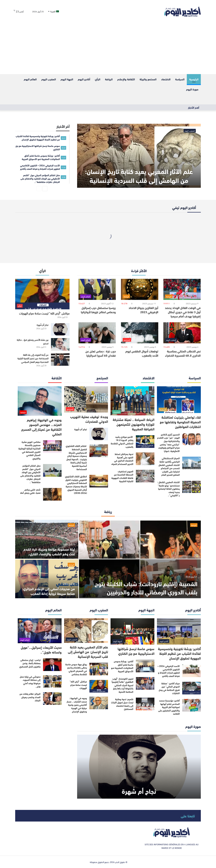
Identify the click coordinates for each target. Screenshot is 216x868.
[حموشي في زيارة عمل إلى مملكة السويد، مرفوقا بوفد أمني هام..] (52, 681)
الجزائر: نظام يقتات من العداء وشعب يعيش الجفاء (30, 697)
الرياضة (109, 79)
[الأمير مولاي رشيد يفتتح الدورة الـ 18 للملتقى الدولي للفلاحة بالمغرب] (145, 442)
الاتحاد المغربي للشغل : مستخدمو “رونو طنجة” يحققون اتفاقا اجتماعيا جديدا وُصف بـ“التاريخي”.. (168, 489)
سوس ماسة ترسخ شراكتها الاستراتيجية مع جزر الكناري (136, 651)
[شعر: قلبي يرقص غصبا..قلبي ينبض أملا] (52, 494)
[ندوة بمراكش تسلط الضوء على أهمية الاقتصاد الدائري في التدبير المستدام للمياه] (145, 459)
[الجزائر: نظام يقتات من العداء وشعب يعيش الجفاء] (52, 699)
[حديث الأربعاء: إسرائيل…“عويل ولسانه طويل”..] (40, 631)
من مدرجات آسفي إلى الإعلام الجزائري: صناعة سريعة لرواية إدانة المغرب (49, 591)
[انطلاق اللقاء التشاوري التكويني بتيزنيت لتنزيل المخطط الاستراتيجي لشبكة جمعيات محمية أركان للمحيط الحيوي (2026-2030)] (99, 481)
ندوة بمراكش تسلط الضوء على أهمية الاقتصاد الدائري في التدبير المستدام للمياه (122, 459)
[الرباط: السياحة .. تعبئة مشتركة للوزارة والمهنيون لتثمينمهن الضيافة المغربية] (132, 401)
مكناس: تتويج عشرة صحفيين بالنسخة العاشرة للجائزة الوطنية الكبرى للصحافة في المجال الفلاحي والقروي (29, 450)
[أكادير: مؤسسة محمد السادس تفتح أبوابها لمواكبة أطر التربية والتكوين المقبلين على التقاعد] (192, 705)
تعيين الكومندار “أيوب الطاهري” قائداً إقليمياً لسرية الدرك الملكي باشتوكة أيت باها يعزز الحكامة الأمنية (123, 685)
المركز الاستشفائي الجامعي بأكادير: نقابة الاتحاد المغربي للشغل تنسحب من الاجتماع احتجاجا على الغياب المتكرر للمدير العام (169, 466)
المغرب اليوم (49, 79)
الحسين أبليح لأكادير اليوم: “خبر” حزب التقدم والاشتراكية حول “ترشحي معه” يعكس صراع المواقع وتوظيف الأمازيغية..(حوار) (168, 443)
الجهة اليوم (67, 79)
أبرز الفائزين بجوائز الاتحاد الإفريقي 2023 (143, 310)
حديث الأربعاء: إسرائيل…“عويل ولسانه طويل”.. (41, 650)
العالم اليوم (30, 79)
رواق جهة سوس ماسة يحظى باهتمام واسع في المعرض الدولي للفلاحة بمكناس (76, 669)
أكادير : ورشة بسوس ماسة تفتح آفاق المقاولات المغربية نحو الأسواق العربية (122, 666)
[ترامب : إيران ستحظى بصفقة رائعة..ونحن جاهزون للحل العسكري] (52, 665)
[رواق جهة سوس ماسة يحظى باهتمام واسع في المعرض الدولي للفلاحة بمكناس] (99, 669)
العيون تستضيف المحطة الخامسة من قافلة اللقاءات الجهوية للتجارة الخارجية (122, 476)
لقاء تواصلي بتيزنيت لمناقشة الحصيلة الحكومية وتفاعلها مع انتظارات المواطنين (180, 422)
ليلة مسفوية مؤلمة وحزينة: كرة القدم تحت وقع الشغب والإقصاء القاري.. (49, 551)
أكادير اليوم (84, 79)
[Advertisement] (108, 49)
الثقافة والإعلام (126, 79)
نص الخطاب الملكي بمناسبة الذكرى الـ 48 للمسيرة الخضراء (183, 353)
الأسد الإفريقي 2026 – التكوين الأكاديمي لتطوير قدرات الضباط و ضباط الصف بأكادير (169, 671)
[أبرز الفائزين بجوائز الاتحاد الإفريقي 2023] (140, 289)
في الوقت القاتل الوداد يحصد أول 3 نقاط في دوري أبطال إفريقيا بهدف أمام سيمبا (183, 312)
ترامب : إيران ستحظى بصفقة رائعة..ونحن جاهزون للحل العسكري (30, 663)
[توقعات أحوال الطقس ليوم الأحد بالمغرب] (140, 333)
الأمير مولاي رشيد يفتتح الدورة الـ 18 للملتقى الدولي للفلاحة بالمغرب (122, 442)
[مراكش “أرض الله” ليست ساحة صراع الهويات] (42, 294)
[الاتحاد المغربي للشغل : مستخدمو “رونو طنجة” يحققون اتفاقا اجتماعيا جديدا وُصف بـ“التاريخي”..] (192, 487)
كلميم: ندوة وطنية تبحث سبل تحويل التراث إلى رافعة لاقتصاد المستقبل (122, 704)
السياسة (180, 79)
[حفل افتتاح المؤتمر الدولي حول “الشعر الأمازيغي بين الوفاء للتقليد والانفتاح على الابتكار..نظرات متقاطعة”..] (52, 470)
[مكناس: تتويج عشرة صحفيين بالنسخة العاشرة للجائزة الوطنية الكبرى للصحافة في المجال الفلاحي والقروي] (52, 447)
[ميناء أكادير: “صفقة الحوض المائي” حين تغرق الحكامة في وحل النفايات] (192, 688)
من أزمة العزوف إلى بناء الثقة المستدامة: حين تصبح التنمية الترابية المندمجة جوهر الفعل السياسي (33, 358)
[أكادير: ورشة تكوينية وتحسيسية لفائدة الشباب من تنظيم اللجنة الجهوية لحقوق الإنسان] (179, 632)
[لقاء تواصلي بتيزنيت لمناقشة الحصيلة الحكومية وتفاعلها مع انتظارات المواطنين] (179, 400)
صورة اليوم (192, 89)
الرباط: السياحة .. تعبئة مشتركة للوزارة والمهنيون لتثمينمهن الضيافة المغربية (134, 424)
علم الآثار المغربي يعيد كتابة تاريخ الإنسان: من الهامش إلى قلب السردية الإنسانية (139, 175)
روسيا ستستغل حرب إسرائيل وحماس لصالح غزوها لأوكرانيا (98, 310)
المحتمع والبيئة (148, 79)
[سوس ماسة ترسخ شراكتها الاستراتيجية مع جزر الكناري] (132, 632)
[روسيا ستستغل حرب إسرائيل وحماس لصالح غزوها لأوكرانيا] (97, 289)
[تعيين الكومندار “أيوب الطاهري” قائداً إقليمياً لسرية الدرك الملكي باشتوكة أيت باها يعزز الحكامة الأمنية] (145, 683)
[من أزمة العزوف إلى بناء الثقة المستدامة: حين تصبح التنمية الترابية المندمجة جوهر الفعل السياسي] (60, 359)
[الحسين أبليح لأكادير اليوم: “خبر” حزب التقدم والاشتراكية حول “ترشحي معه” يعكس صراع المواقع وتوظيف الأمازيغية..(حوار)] (192, 439)
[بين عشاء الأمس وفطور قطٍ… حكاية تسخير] (60, 344)
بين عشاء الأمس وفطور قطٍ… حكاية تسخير (33, 341)
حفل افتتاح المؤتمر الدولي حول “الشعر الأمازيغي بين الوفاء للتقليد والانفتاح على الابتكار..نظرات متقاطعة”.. (30, 474)
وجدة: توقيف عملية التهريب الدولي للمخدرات (89, 419)
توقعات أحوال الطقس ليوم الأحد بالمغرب (142, 353)
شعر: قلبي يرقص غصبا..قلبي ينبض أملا (30, 491)
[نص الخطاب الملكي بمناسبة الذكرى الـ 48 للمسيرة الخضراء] (182, 333)
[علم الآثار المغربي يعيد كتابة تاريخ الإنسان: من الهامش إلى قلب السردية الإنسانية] (139, 156)
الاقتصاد (166, 79)
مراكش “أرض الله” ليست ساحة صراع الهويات (44, 313)
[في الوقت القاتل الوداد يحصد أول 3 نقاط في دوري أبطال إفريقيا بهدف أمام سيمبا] (182, 289)
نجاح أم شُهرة (43, 325)
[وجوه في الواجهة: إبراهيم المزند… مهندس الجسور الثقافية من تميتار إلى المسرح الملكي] (40, 401)
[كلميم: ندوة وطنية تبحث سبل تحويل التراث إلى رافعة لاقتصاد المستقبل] (145, 704)
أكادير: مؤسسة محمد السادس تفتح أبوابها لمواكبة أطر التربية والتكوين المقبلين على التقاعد (169, 707)
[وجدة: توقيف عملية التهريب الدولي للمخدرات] (86, 399)
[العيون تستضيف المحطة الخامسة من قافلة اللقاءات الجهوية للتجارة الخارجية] (145, 476)
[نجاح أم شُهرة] (60, 329)
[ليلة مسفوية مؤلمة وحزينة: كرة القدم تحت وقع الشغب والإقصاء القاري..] (47, 539)
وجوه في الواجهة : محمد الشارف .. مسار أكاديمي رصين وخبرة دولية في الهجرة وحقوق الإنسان (77, 705)
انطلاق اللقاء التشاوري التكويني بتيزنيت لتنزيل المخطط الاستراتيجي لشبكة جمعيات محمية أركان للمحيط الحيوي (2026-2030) (76, 485)
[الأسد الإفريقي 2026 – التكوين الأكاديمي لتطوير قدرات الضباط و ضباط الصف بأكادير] (192, 671)
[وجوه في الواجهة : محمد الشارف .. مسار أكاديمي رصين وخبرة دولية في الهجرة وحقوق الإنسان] (99, 703)
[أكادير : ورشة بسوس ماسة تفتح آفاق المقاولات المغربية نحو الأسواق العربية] (145, 666)
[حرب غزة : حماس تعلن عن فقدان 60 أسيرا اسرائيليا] (97, 333)
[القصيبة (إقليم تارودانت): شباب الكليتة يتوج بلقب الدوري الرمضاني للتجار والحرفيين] (140, 559)
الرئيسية (194, 79)
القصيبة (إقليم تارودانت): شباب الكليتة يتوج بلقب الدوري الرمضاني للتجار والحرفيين (146, 587)
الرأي (98, 79)
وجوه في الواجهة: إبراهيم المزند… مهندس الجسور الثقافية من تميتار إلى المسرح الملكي (41, 427)
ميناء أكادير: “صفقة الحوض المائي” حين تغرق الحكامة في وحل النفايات (169, 688)
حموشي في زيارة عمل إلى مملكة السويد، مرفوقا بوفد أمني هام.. (30, 682)
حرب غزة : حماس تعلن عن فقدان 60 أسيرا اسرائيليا (101, 353)
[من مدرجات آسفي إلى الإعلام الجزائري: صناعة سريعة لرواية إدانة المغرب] (47, 579)
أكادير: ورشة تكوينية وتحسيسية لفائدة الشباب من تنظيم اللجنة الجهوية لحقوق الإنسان (179, 653)
